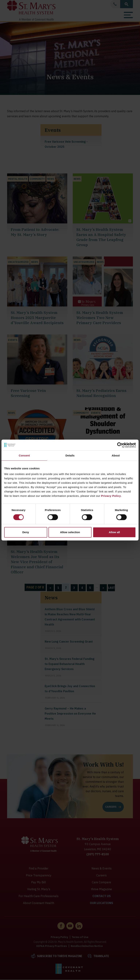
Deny (26, 532)
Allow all (114, 532)
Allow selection (70, 532)
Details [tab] (70, 455)
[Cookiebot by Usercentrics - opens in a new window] (120, 445)
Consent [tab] (24, 455)
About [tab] (116, 455)
